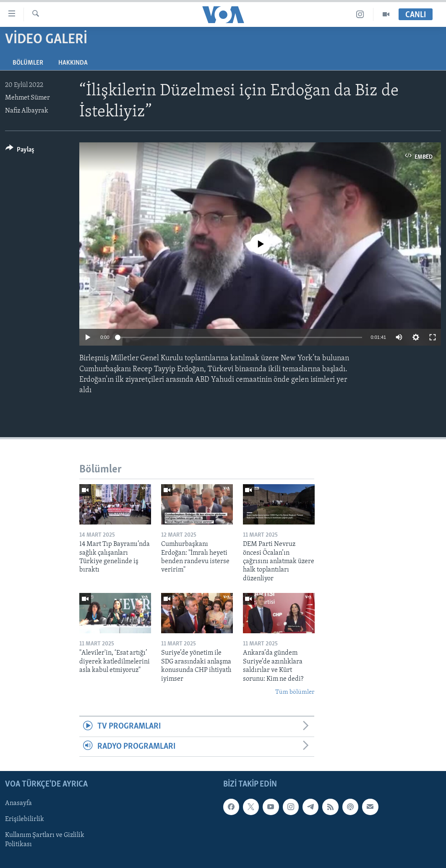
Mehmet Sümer (27, 98)
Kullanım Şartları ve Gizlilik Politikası (45, 840)
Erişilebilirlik (25, 820)
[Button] (20, 151)
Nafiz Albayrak (27, 111)
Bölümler (28, 63)
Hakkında (73, 63)
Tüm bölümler (295, 692)
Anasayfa (18, 804)
